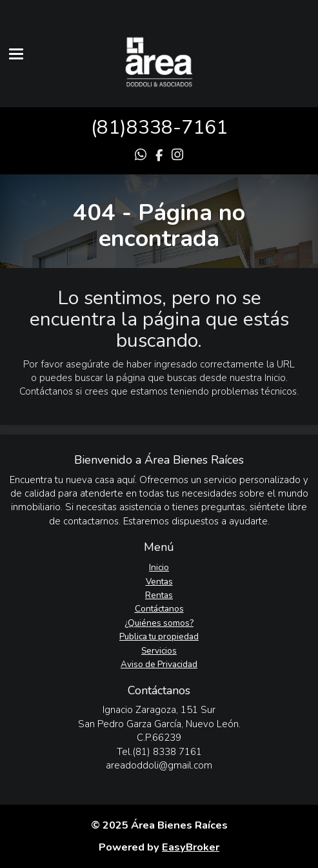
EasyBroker (191, 847)
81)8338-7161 (162, 128)
